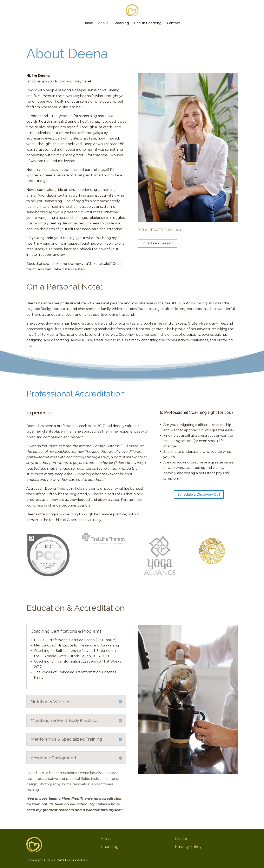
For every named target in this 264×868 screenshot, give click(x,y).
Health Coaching (148, 23)
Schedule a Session (157, 243)
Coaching (121, 23)
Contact (173, 23)
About (103, 23)
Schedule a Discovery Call (199, 494)
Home (88, 23)
